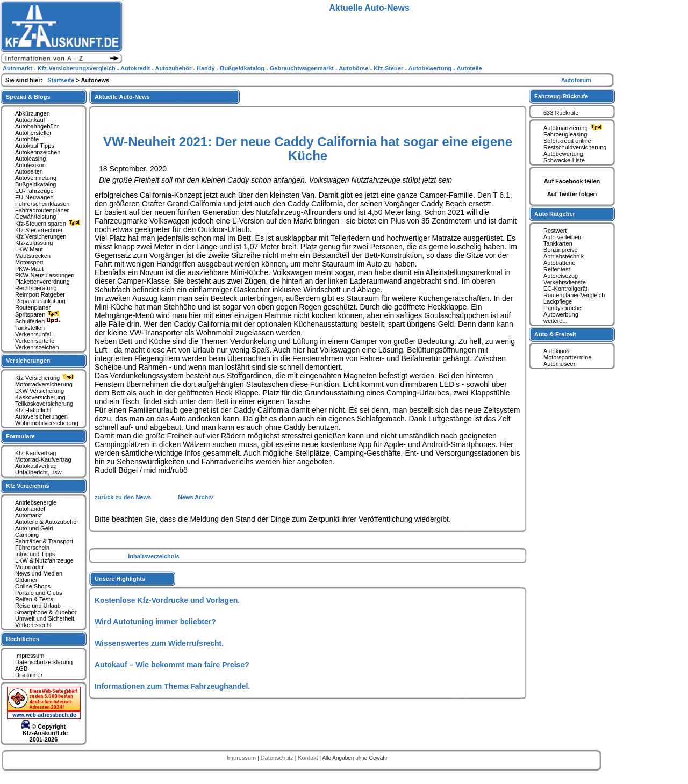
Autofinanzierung (574, 128)
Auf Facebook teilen (572, 181)
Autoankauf (30, 120)
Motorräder (30, 567)
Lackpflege (558, 301)
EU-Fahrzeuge (34, 191)
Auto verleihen (562, 237)
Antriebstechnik (564, 256)
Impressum (30, 656)
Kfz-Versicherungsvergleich (77, 68)
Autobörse (354, 68)
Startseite (62, 80)
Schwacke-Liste (564, 160)
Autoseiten (29, 171)
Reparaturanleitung (40, 301)
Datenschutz (278, 758)
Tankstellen (30, 328)
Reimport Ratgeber (40, 294)
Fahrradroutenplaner (42, 210)
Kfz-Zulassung (34, 243)
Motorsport (29, 262)
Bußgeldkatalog (35, 184)
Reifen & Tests (34, 599)
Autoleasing (31, 159)
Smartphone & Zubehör (46, 612)
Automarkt (28, 515)
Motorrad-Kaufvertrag (43, 459)
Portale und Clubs (38, 593)
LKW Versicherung (40, 391)
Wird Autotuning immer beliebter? (155, 622)
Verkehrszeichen (37, 347)
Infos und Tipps (35, 554)
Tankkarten (558, 243)
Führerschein (32, 548)
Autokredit (136, 68)
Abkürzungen (33, 113)
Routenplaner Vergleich (574, 295)
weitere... (556, 321)
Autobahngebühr (37, 126)
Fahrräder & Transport (44, 541)
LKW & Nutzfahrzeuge (44, 560)
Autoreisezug (561, 276)
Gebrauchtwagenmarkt (303, 68)
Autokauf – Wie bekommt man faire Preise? (172, 665)
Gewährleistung (35, 217)
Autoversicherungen (41, 416)
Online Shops (33, 586)
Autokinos (556, 351)
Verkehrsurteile (35, 341)
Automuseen (560, 364)
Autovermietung (36, 178)
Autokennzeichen (38, 152)
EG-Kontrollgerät (565, 289)
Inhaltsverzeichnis (153, 556)
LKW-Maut (29, 249)
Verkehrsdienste (565, 282)
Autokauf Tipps (35, 146)
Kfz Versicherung (46, 378)
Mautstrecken (33, 256)
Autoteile (470, 68)
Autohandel (30, 509)
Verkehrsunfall (34, 334)
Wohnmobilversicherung (47, 423)
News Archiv (196, 497)
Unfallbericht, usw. (39, 472)
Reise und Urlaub (38, 606)
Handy (207, 68)
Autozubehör (174, 68)
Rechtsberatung (36, 288)
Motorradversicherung (44, 384)
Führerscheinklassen (42, 204)
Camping (27, 535)
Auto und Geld (34, 528)
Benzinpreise (561, 250)
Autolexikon (30, 165)
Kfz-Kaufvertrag (35, 453)
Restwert (555, 231)
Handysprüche (562, 308)
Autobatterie (559, 263)
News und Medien (39, 573)
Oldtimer (26, 580)
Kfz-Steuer (389, 68)
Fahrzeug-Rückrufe (561, 96)
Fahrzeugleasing (565, 134)
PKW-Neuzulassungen (45, 275)
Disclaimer (29, 675)
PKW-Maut (29, 269)
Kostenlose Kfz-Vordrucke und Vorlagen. (167, 600)
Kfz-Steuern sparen (49, 224)
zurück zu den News (124, 497)
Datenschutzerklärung (44, 662)
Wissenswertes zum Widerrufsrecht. (159, 643)
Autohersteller (33, 133)
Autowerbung (561, 314)
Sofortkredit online (567, 141)
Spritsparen (38, 314)
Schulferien (38, 321)
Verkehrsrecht (33, 625)
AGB (21, 668)
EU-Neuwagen (34, 197)
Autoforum (576, 80)
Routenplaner (33, 307)
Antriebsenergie (36, 502)
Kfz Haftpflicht (33, 410)
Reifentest (557, 269)
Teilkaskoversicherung (44, 404)
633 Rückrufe (561, 113)
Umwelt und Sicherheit (45, 618)
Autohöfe (27, 139)
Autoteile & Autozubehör (47, 522)
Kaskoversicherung (40, 397)
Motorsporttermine (567, 357)
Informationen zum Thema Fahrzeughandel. (172, 686)
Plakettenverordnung (42, 282)
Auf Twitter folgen (572, 194)
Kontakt (309, 758)
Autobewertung (563, 154)
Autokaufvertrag (36, 466)
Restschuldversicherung (575, 147)
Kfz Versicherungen (41, 236)
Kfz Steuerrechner (39, 230)
